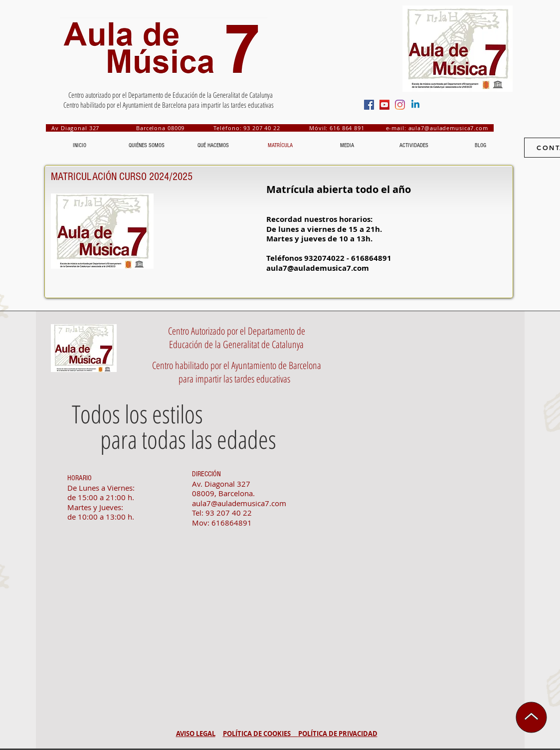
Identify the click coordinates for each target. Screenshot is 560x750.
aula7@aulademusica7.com (448, 128)
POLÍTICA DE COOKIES (261, 734)
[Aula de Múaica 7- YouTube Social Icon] (384, 105)
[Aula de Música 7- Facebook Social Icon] (369, 105)
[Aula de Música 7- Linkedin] (415, 105)
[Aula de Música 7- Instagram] (400, 105)
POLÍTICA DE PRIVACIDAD (338, 734)
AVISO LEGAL (196, 734)
